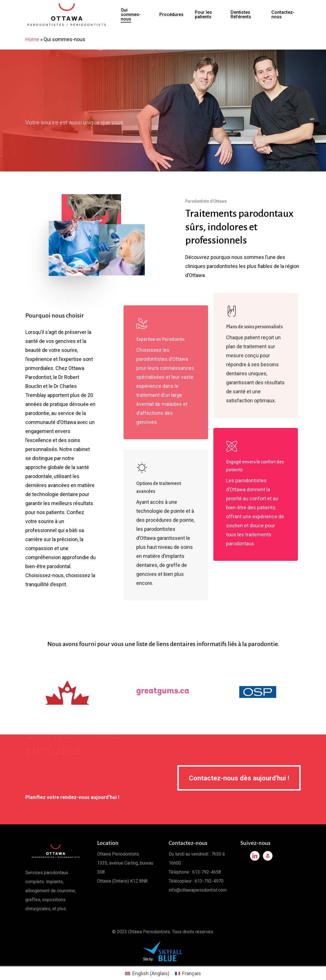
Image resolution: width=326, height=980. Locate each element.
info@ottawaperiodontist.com (198, 890)
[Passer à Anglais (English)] (147, 974)
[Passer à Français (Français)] (188, 974)
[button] (239, 778)
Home (32, 39)
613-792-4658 (207, 872)
